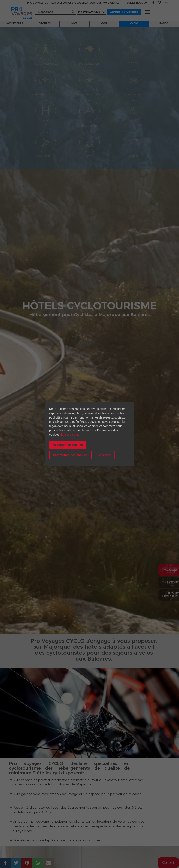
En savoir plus (70, 434)
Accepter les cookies (68, 445)
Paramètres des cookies (70, 455)
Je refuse (104, 455)
